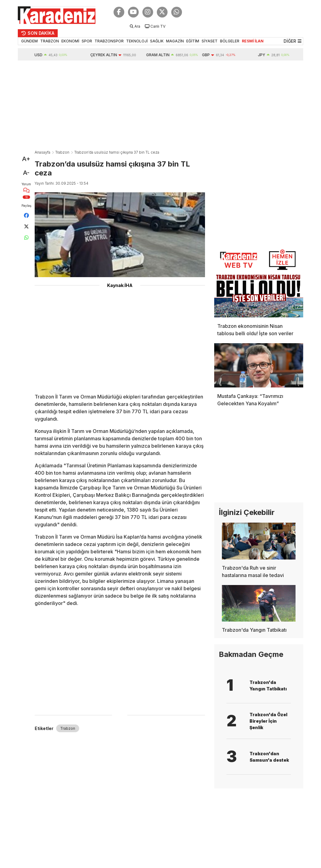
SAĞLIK (157, 41)
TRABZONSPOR (109, 41)
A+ (26, 159)
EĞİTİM (193, 41)
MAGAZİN (175, 41)
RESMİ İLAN (253, 41)
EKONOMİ (70, 41)
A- (26, 173)
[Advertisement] (160, 107)
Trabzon (62, 152)
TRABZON (50, 41)
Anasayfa (43, 152)
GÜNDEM (29, 41)
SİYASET (210, 41)
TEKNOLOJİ (137, 41)
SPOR (87, 41)
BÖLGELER (230, 41)
